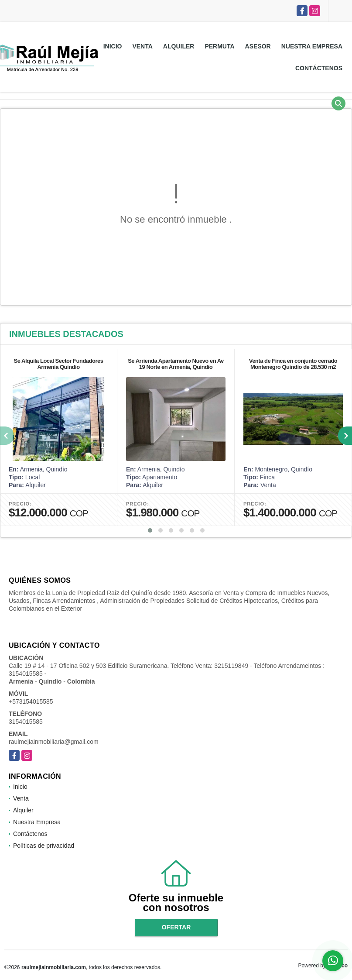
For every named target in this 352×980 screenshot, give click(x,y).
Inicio (113, 46)
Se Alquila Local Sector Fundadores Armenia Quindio (58, 364)
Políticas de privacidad (44, 846)
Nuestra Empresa (312, 46)
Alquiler (179, 46)
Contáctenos (319, 68)
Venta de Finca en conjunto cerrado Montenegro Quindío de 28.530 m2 (293, 364)
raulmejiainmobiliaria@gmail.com (54, 742)
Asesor (258, 46)
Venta (142, 46)
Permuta (219, 46)
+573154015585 (31, 701)
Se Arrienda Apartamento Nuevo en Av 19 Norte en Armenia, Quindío (176, 364)
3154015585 (26, 722)
